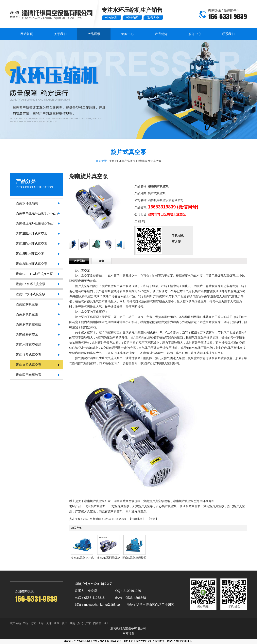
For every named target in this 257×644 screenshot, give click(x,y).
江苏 (57, 623)
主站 (25, 623)
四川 (107, 623)
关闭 (153, 519)
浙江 (64, 623)
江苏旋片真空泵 (166, 506)
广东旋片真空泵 (86, 511)
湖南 (72, 623)
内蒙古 (97, 623)
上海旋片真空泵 (119, 506)
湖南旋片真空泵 (214, 506)
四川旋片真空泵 (136, 511)
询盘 (101, 261)
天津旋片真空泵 (143, 506)
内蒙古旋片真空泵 (111, 511)
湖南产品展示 (127, 161)
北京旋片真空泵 (95, 506)
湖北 (80, 623)
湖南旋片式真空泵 (150, 161)
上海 (41, 623)
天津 (49, 623)
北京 (33, 623)
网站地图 (128, 633)
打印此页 (137, 519)
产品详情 (79, 261)
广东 (88, 623)
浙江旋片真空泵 (190, 506)
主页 (112, 161)
